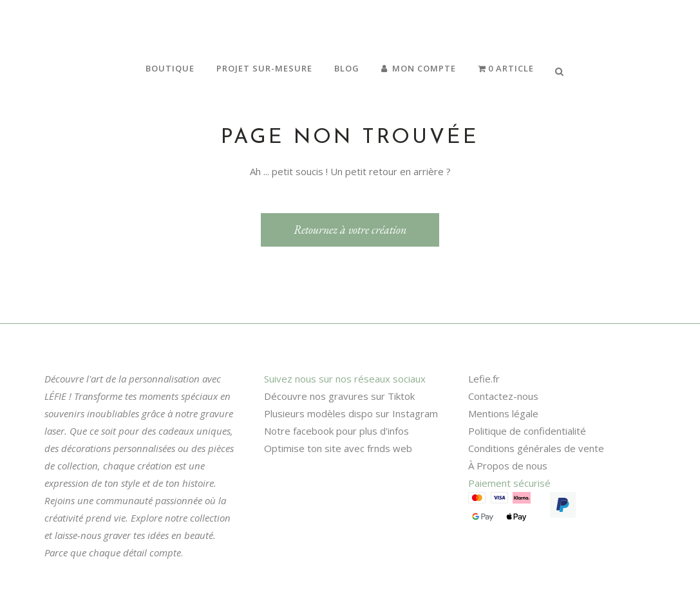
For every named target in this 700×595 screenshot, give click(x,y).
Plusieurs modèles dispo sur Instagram (351, 413)
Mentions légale (503, 413)
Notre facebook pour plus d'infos (336, 431)
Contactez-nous (503, 396)
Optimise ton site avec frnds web (338, 448)
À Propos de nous (508, 466)
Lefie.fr (484, 379)
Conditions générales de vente (536, 448)
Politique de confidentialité (527, 431)
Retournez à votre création (350, 230)
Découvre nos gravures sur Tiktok (339, 396)
